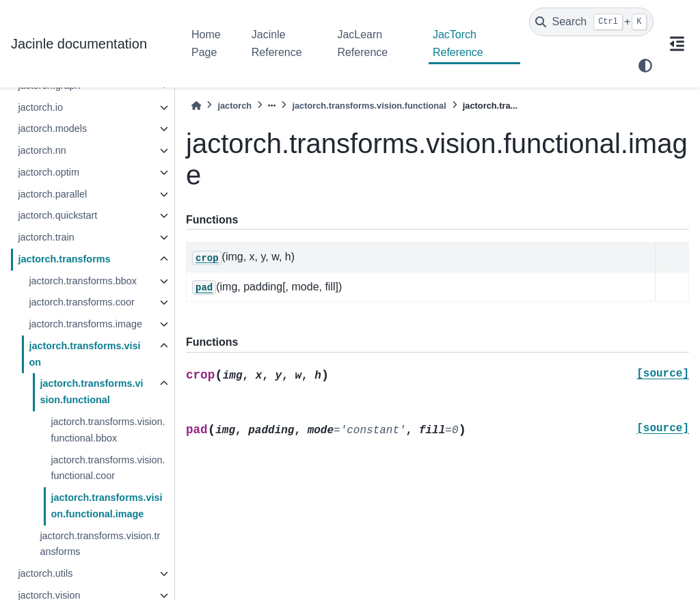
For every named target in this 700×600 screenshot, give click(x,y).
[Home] (196, 106)
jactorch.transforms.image (85, 324)
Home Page (206, 43)
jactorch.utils (45, 573)
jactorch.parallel (52, 194)
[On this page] (677, 44)
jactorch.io (40, 107)
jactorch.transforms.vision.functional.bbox (108, 430)
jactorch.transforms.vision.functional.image (106, 506)
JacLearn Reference (362, 43)
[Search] (591, 22)
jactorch (234, 106)
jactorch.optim (49, 172)
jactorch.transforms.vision (84, 354)
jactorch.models (52, 128)
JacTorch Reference (458, 43)
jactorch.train (46, 237)
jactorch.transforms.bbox (83, 281)
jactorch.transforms (64, 259)
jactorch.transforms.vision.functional (91, 392)
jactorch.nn (42, 150)
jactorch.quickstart (57, 215)
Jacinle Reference (277, 43)
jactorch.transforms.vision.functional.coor (108, 468)
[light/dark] (645, 66)
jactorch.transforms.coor (81, 302)
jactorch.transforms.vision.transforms (100, 544)
